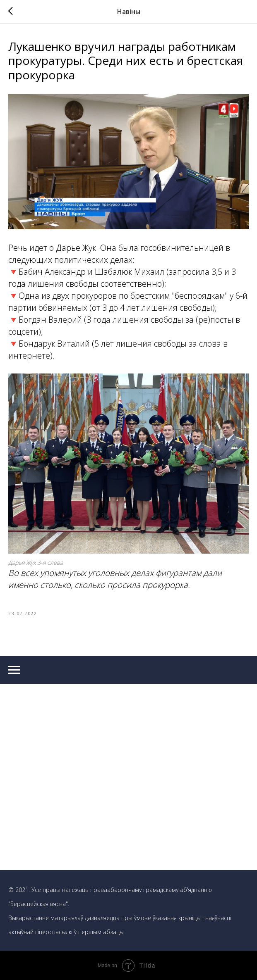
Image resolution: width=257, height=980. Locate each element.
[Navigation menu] (14, 670)
